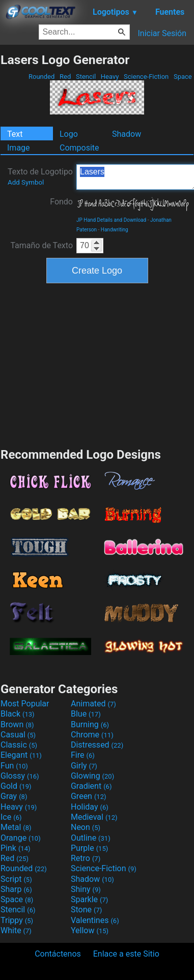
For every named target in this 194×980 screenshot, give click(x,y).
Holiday (90, 807)
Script (16, 879)
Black (18, 714)
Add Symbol (26, 182)
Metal (16, 827)
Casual (18, 735)
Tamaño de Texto (41, 245)
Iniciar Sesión (162, 33)
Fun (14, 766)
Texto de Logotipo (40, 176)
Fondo (61, 202)
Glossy (20, 776)
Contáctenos (58, 954)
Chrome (92, 735)
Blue (86, 714)
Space (183, 77)
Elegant (21, 755)
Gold (16, 786)
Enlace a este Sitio (126, 954)
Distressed (97, 745)
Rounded (42, 77)
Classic (19, 745)
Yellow (90, 930)
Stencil (86, 77)
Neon (86, 827)
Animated (93, 704)
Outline (91, 838)
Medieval (94, 817)
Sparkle (89, 899)
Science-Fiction (146, 77)
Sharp (16, 889)
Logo (69, 134)
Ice (11, 817)
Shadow (127, 134)
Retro (86, 858)
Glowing (92, 776)
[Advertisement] (97, 364)
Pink (16, 848)
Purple (89, 848)
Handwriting (115, 230)
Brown (17, 724)
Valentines (95, 920)
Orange (21, 838)
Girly (84, 766)
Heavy (110, 77)
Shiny (86, 889)
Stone (86, 910)
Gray (14, 796)
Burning (90, 724)
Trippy (17, 920)
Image (19, 148)
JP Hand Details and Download (111, 220)
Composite (79, 148)
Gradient (91, 786)
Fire (83, 755)
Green (89, 796)
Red (65, 77)
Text (15, 134)
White (16, 930)
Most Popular (25, 704)
